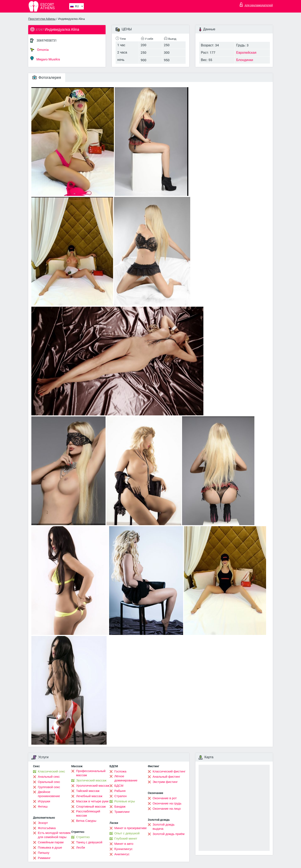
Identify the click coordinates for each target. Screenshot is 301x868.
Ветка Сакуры (86, 821)
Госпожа (120, 771)
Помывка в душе (50, 848)
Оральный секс (49, 782)
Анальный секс (49, 777)
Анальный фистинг (166, 777)
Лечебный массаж (89, 796)
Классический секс (51, 771)
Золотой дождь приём (168, 834)
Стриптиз (83, 837)
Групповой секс (49, 787)
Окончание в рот (165, 798)
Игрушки (44, 801)
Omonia (40, 50)
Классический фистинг (169, 771)
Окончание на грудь (167, 803)
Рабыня (120, 791)
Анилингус (122, 854)
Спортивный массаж (91, 807)
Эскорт (43, 823)
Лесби (81, 848)
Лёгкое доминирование (126, 778)
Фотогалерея (47, 77)
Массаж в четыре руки (92, 801)
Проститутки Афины (42, 19)
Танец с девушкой (89, 842)
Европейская (246, 53)
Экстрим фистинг (165, 782)
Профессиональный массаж (91, 773)
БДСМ (119, 786)
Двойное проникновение (49, 794)
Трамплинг (122, 812)
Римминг (44, 858)
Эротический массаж (91, 780)
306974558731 (47, 41)
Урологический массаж (93, 786)
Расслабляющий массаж (88, 813)
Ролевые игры (125, 801)
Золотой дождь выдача (164, 827)
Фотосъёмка (47, 828)
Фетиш (43, 807)
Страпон (121, 796)
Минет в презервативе (131, 828)
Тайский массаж (88, 791)
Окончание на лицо (167, 809)
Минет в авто (124, 844)
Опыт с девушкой (127, 833)
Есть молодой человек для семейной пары (54, 835)
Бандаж (120, 807)
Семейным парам (51, 842)
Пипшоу (44, 853)
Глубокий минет (126, 839)
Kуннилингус (123, 849)
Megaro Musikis (45, 59)
